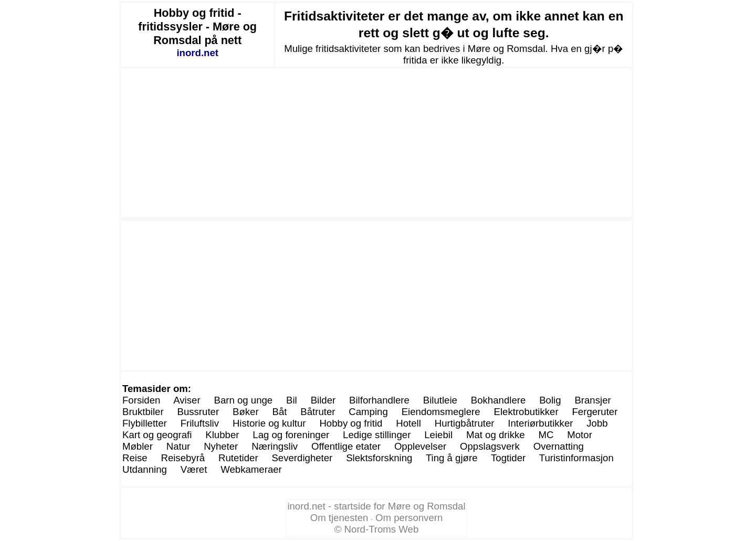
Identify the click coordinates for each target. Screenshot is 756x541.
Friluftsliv (200, 423)
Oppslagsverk (490, 446)
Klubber (222, 435)
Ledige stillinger (377, 435)
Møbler (138, 446)
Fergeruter (595, 412)
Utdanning (145, 469)
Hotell (408, 423)
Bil (292, 400)
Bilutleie (440, 400)
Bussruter (198, 412)
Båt (279, 412)
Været (194, 469)
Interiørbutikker (540, 423)
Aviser (187, 400)
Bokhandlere (498, 400)
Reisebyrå (183, 458)
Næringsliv (275, 446)
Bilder (323, 400)
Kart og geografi (157, 435)
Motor (580, 435)
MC (546, 435)
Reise (135, 458)
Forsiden (141, 400)
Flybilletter (145, 423)
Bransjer (592, 400)
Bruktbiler (143, 412)
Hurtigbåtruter (465, 423)
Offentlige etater (346, 446)
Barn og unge (243, 400)
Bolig (550, 400)
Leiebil (438, 435)
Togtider (508, 458)
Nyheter (221, 446)
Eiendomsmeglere (441, 412)
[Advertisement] (376, 143)
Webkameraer (251, 469)
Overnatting (559, 446)
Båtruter (318, 412)
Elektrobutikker (526, 412)
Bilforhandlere (379, 400)
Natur (178, 446)
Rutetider (238, 458)
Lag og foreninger (291, 435)
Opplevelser (420, 446)
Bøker (246, 412)
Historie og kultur (269, 423)
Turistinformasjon (576, 458)
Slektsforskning (379, 458)
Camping (368, 412)
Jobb (597, 423)
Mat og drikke (496, 435)
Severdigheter (302, 458)
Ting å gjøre (452, 458)
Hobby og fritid (351, 423)
